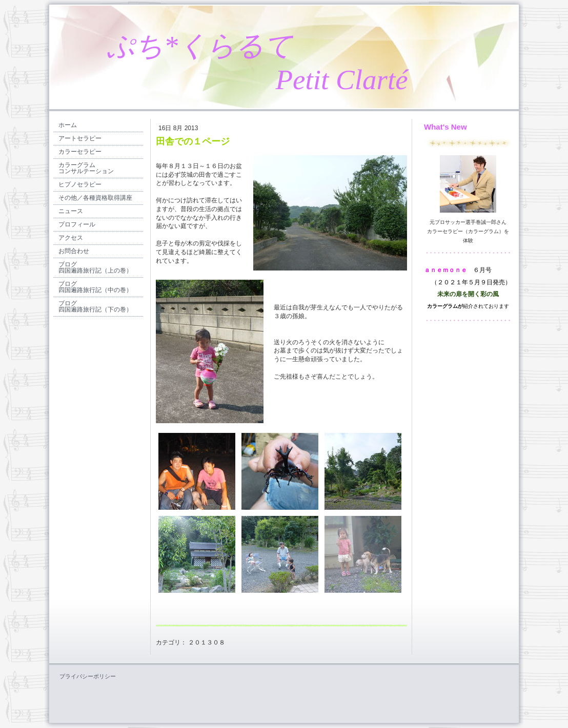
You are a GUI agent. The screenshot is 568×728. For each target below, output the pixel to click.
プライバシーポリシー (88, 676)
